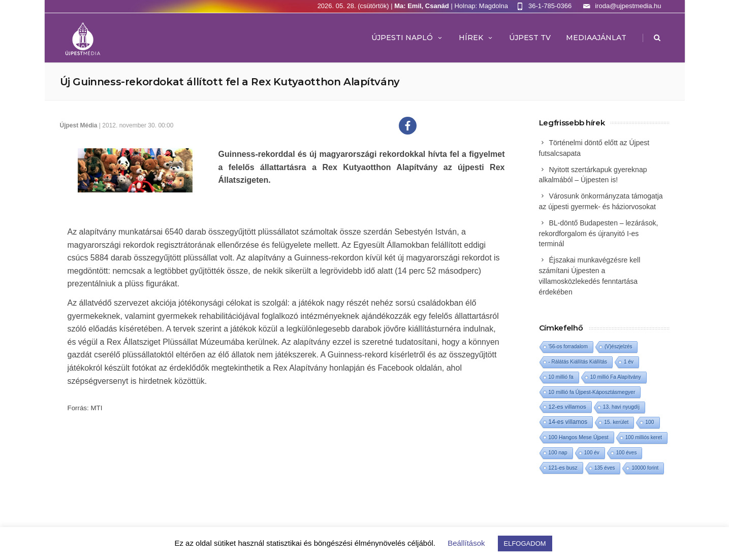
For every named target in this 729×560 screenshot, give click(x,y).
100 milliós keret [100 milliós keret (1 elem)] (644, 437)
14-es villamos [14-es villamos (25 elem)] (568, 422)
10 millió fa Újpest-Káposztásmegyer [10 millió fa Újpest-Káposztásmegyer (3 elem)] (592, 392)
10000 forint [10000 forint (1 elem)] (645, 468)
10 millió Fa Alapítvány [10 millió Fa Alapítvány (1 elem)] (616, 377)
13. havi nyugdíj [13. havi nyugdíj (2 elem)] (621, 407)
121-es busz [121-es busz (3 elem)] (563, 468)
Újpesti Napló (407, 38)
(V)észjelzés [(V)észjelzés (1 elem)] (618, 347)
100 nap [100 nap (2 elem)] (558, 453)
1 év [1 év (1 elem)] (629, 362)
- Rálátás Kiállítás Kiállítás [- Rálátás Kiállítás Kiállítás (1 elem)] (578, 362)
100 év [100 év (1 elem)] (592, 453)
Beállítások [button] (466, 543)
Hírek (476, 38)
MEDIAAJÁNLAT (596, 38)
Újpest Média (79, 125)
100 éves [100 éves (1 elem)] (627, 453)
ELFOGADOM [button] (525, 543)
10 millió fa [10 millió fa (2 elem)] (561, 377)
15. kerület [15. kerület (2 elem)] (616, 422)
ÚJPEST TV (530, 38)
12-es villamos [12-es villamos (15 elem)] (567, 406)
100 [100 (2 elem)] (649, 422)
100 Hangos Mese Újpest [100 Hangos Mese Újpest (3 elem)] (579, 437)
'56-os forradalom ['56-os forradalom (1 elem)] (568, 347)
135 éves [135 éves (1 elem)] (605, 468)
